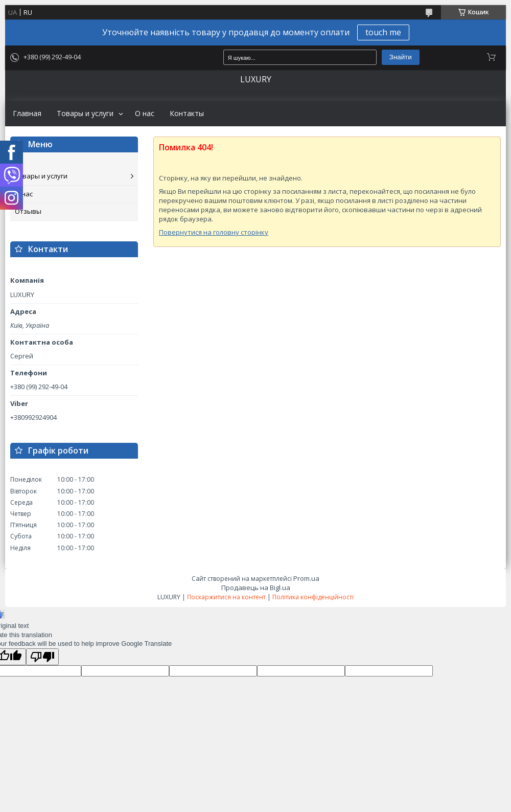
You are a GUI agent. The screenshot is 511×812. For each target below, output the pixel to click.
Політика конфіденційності (313, 597)
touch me (383, 32)
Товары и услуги (85, 114)
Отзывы (28, 211)
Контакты (187, 114)
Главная (27, 114)
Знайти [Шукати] (401, 57)
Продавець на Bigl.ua (256, 588)
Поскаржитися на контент (226, 597)
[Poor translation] (42, 657)
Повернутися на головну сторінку (214, 232)
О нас (145, 114)
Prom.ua (306, 578)
